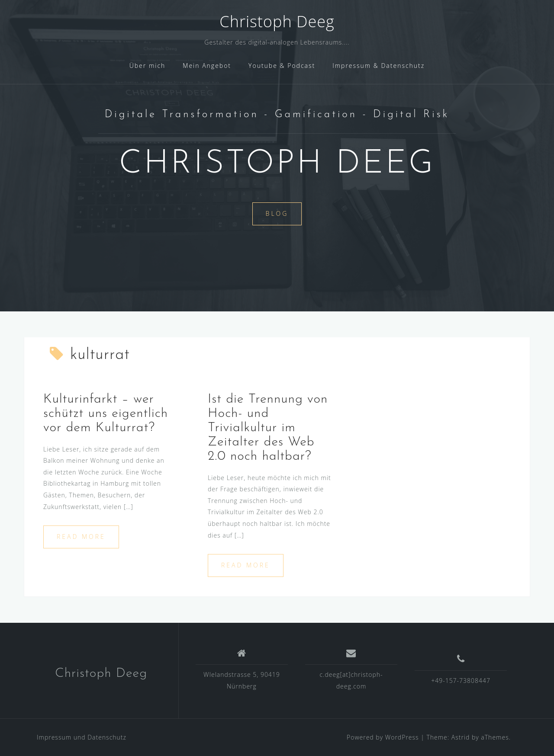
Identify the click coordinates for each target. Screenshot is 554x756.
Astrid (461, 737)
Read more (81, 537)
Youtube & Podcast (282, 66)
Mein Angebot (207, 66)
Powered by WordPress (383, 737)
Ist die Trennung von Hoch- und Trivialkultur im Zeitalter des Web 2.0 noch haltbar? (268, 428)
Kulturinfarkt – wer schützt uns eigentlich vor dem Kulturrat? (106, 414)
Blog (277, 213)
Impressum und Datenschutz (82, 737)
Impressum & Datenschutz (378, 66)
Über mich (148, 66)
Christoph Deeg (277, 21)
